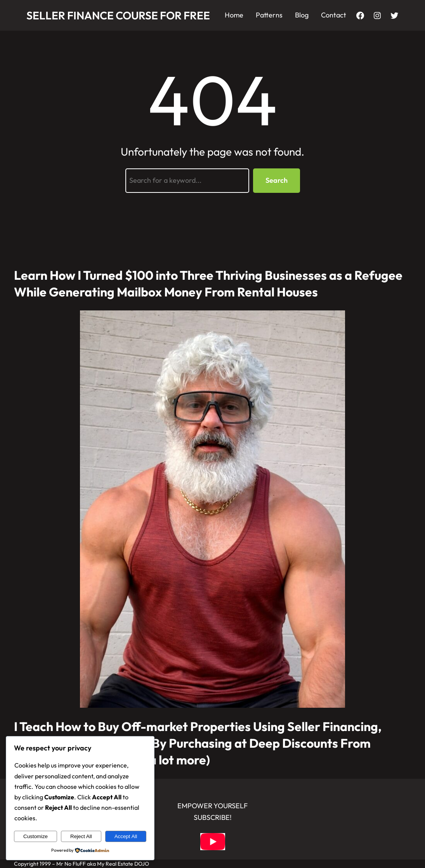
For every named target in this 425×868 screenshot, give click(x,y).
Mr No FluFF (71, 864)
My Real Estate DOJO (123, 864)
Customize (36, 836)
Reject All (81, 836)
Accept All (126, 836)
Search (277, 180)
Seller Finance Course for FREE (118, 15)
